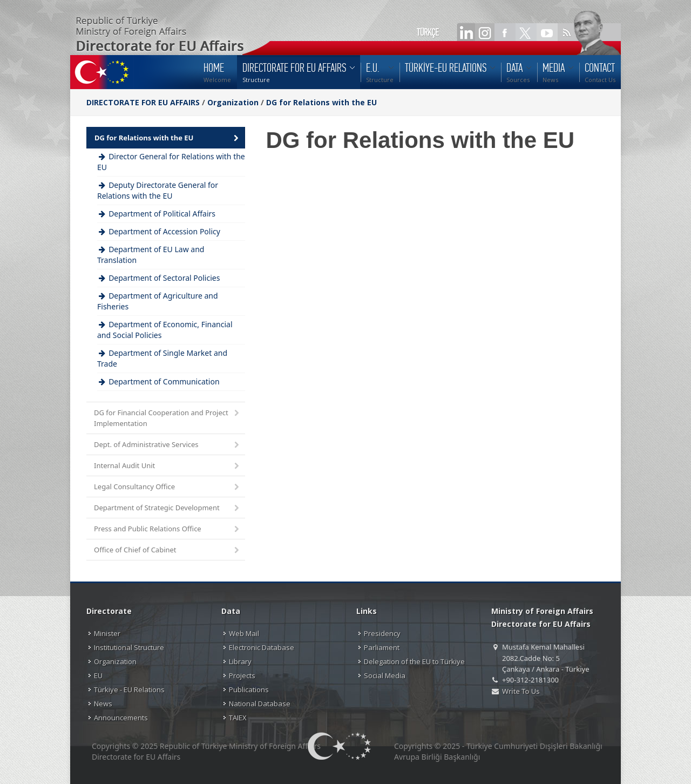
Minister (107, 633)
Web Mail (244, 633)
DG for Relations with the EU (321, 102)
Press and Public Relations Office (167, 529)
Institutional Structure (129, 647)
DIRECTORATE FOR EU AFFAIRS (144, 102)
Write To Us (521, 691)
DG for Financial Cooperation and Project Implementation (167, 418)
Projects (242, 675)
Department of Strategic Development (167, 508)
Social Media (385, 675)
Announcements (121, 718)
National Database (260, 704)
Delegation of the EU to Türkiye (414, 661)
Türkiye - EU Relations (129, 690)
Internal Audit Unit (167, 466)
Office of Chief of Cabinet (167, 550)
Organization (233, 102)
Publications (249, 690)
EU (98, 675)
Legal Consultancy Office (167, 487)
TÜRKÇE (428, 32)
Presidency (382, 633)
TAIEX (238, 718)
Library (240, 661)
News (103, 704)
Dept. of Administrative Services (167, 445)
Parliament (382, 647)
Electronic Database (262, 647)
